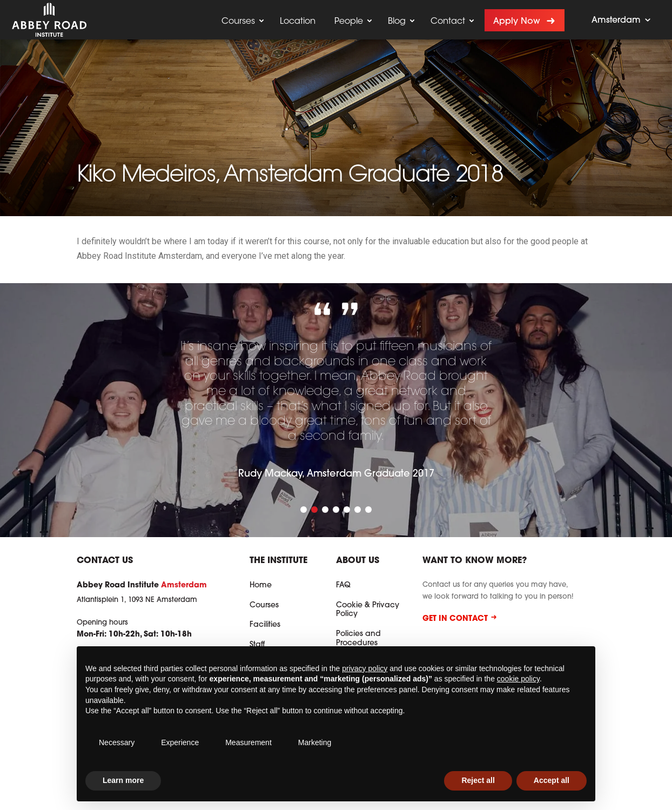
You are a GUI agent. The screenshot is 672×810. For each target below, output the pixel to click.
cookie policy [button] (518, 679)
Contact (448, 22)
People (349, 22)
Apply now (517, 22)
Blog (397, 22)
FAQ (343, 586)
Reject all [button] (478, 780)
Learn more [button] (123, 780)
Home (261, 586)
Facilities (265, 625)
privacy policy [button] (365, 668)
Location (298, 22)
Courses (238, 22)
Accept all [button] (552, 780)
